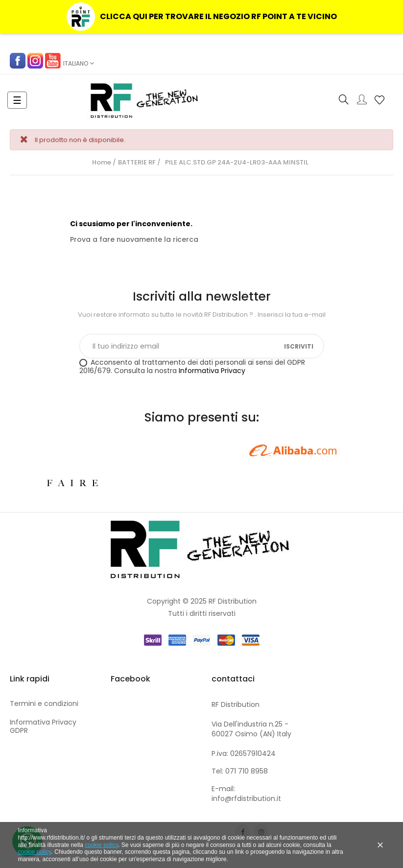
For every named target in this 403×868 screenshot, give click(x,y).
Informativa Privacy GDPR (43, 727)
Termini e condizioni (44, 704)
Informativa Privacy (212, 371)
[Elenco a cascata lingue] (79, 64)
